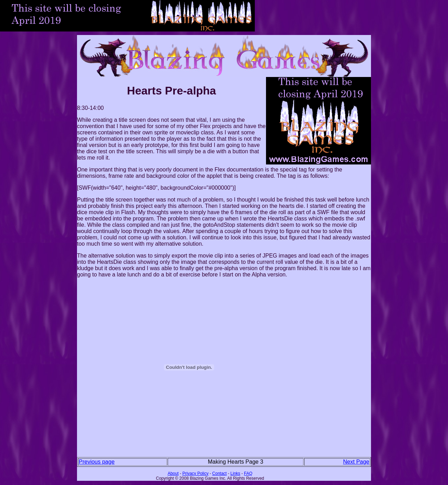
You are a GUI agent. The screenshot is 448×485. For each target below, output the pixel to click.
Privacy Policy (195, 473)
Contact (219, 473)
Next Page (356, 462)
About (173, 473)
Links (235, 473)
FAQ (248, 473)
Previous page (97, 462)
